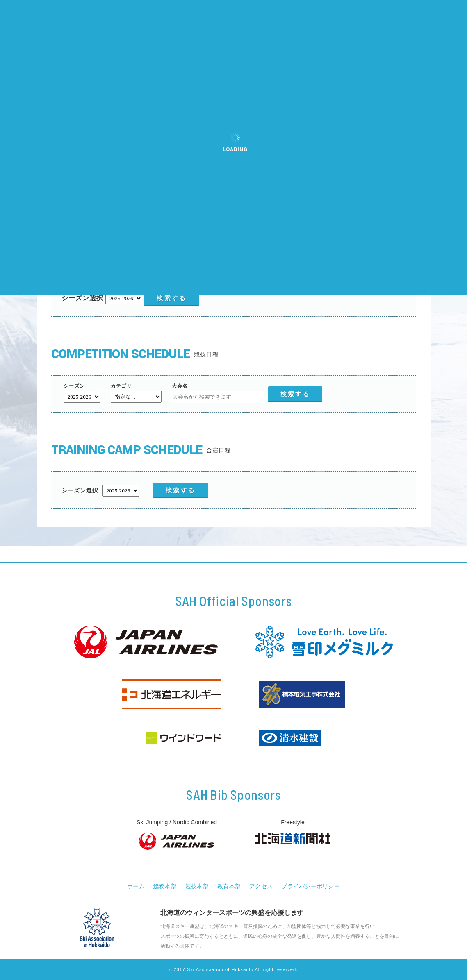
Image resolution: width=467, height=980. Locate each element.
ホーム (132, 886)
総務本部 (162, 886)
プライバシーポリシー (314, 886)
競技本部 (196, 886)
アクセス (262, 886)
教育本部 (229, 886)
